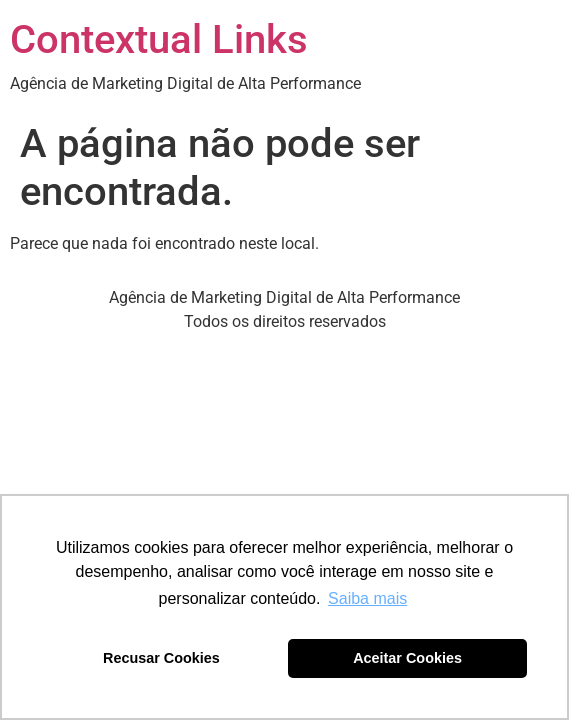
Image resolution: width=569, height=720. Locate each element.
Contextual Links (159, 39)
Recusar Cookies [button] (161, 658)
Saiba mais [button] (367, 598)
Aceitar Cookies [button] (407, 658)
